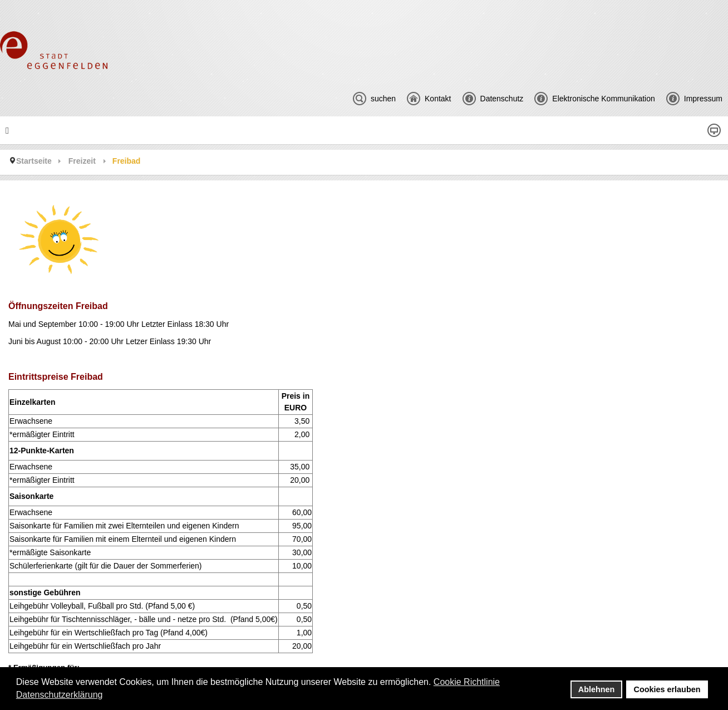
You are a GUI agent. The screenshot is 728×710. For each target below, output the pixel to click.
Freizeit (82, 161)
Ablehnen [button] (597, 689)
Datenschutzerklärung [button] (60, 695)
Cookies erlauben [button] (667, 689)
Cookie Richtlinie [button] (467, 682)
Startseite (34, 161)
